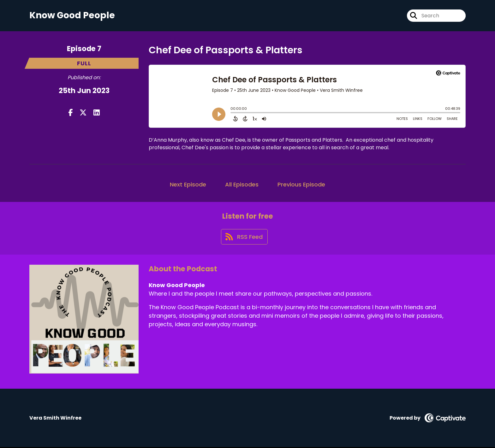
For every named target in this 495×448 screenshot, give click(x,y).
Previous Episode (301, 184)
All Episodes (242, 184)
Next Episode (188, 184)
